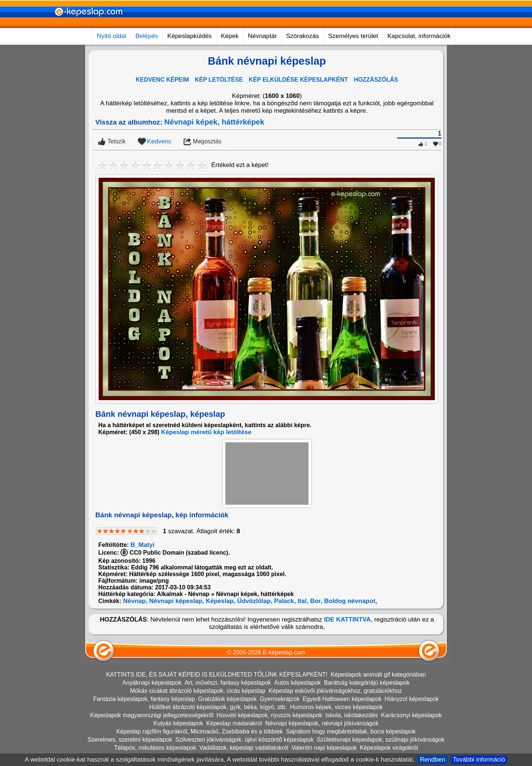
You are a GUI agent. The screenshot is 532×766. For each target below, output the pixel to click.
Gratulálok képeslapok (227, 699)
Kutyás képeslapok (178, 723)
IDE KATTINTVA (347, 619)
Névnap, (134, 601)
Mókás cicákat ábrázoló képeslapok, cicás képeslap (198, 691)
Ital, (302, 601)
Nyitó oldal (111, 36)
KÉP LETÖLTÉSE (219, 80)
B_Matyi (142, 545)
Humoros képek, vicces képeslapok (336, 707)
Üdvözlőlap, (254, 601)
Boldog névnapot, (350, 601)
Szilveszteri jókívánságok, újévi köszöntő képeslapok (245, 740)
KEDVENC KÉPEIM (162, 80)
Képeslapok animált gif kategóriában (378, 675)
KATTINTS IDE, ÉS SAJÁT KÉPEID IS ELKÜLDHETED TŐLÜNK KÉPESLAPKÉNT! (217, 675)
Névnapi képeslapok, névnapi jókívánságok (322, 723)
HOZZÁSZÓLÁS (376, 80)
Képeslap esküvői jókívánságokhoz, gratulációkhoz (335, 691)
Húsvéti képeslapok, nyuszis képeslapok (269, 715)
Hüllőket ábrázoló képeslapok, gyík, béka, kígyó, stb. (218, 707)
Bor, (316, 601)
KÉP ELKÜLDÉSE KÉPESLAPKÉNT (298, 80)
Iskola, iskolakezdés (352, 715)
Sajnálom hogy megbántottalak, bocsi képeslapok (351, 731)
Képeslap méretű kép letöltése (206, 432)
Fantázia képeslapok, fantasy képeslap (144, 699)
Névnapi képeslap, (176, 601)
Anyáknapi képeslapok (152, 683)
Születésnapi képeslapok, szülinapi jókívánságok (381, 740)
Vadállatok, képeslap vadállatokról (244, 748)
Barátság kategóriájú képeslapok (367, 683)
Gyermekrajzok (280, 699)
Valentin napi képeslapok (324, 748)
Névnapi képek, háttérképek (214, 122)
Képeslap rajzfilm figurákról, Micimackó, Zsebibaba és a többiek (200, 731)
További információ (479, 760)
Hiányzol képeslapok (412, 699)
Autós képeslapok (297, 683)
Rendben (432, 760)
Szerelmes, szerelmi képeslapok (130, 740)
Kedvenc (159, 141)
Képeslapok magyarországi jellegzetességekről (152, 715)
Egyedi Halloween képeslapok (342, 699)
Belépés (146, 36)
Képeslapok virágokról (389, 748)
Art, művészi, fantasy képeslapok (228, 683)
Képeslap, (220, 601)
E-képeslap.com (284, 652)
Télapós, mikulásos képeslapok (155, 748)
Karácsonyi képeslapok (412, 715)
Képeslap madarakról (234, 723)
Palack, (284, 601)
